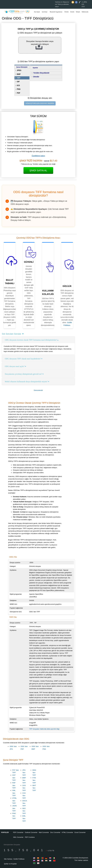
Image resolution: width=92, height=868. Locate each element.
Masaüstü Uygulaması (56, 12)
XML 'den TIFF (14, 793)
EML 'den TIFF (24, 818)
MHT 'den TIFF (34, 788)
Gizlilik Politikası (19, 859)
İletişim (78, 12)
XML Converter (18, 837)
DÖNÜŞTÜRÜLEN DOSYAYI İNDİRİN (40, 103)
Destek (72, 12)
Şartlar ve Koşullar (10, 864)
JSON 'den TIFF (14, 808)
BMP (19, 74)
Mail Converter (44, 832)
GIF (18, 82)
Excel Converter (80, 832)
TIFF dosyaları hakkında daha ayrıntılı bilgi (44, 729)
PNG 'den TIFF (14, 816)
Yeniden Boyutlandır (41, 73)
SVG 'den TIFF (24, 788)
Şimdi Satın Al (38, 170)
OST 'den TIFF (14, 778)
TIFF (19, 78)
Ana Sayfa (37, 12)
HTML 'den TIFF (14, 801)
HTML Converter (67, 832)
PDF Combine (30, 837)
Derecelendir (38, 390)
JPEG (19, 70)
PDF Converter (18, 832)
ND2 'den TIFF (24, 811)
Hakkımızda (85, 12)
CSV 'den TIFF (24, 796)
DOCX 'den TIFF (25, 803)
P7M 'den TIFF (34, 780)
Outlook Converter (31, 832)
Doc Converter (55, 832)
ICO (18, 85)
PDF (19, 93)
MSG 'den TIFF (34, 773)
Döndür (36, 77)
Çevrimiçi (45, 12)
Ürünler (67, 12)
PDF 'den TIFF (14, 785)
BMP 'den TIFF (24, 780)
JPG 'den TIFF (24, 773)
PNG (19, 89)
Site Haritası (8, 859)
